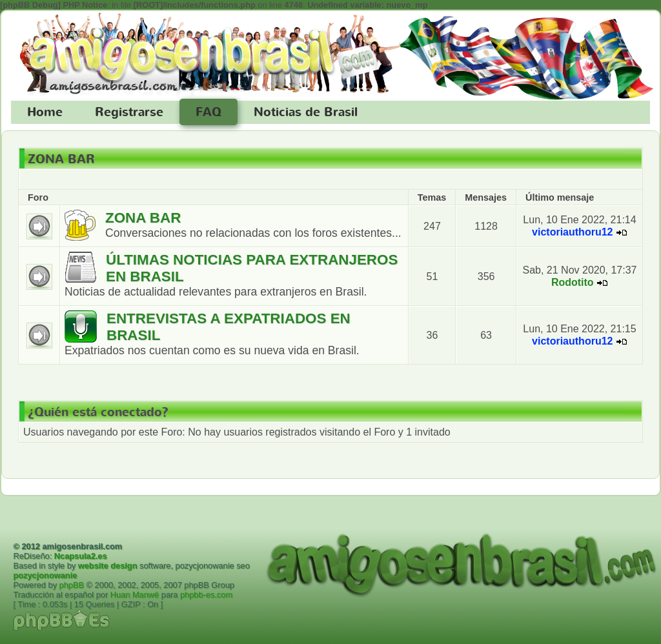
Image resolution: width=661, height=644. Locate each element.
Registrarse (129, 112)
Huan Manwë (135, 595)
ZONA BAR (61, 159)
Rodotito (573, 282)
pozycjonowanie (45, 575)
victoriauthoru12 (572, 232)
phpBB (72, 585)
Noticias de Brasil (306, 112)
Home (45, 112)
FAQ (208, 112)
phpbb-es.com (206, 595)
